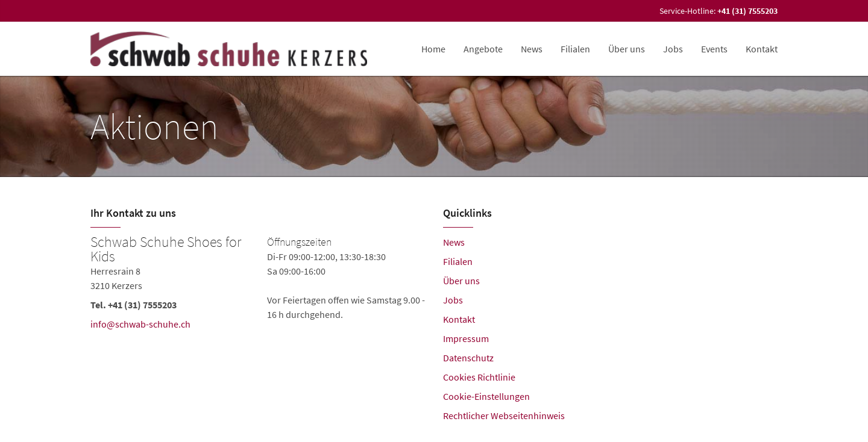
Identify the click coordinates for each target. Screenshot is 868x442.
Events (714, 49)
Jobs (673, 49)
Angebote (483, 49)
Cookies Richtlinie (479, 377)
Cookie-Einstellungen (486, 396)
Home (433, 49)
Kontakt (762, 49)
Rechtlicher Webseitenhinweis (504, 416)
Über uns (627, 49)
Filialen (575, 49)
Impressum (466, 338)
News (532, 49)
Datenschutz (468, 358)
